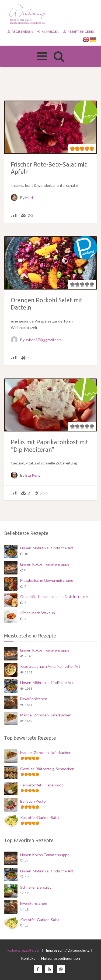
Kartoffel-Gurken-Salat (40, 817)
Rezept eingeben (79, 31)
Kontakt (28, 958)
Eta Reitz (33, 475)
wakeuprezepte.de (23, 950)
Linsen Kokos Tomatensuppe (45, 564)
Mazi (29, 197)
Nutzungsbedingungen (61, 958)
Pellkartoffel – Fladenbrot (42, 785)
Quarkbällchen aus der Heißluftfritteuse (54, 597)
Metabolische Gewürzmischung (47, 580)
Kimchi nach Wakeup (38, 613)
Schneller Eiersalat (36, 887)
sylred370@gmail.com (43, 340)
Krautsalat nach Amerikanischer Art (50, 666)
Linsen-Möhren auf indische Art (47, 548)
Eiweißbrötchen (34, 699)
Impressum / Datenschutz (68, 950)
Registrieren (20, 31)
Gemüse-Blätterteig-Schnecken (47, 769)
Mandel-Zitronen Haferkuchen (46, 715)
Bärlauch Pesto (33, 801)
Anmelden (48, 31)
